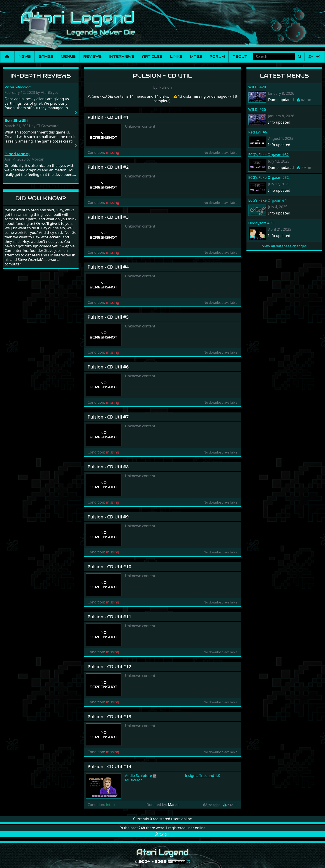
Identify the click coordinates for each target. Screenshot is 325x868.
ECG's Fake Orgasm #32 (268, 155)
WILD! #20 (257, 87)
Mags (196, 56)
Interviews (122, 56)
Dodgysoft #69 (261, 223)
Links (176, 56)
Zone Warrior (18, 87)
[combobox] (274, 57)
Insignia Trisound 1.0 (203, 776)
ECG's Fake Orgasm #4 (267, 200)
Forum (217, 56)
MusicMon (134, 780)
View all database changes (284, 246)
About (240, 56)
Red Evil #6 (258, 132)
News (25, 56)
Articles (152, 56)
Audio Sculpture (138, 776)
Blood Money (17, 154)
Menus (68, 56)
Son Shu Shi (16, 121)
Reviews (92, 56)
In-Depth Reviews (41, 76)
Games (46, 56)
